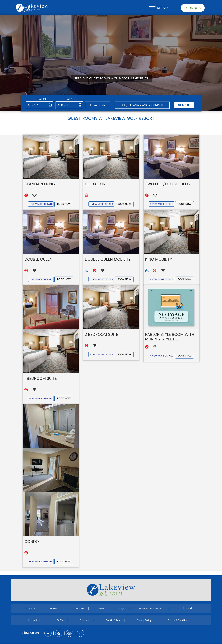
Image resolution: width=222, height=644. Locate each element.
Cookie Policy (113, 621)
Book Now (193, 8)
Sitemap (84, 621)
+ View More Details (41, 204)
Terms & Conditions (179, 621)
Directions (78, 609)
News (101, 609)
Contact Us (34, 621)
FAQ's (60, 621)
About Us (30, 609)
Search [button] (184, 105)
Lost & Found (185, 609)
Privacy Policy (144, 621)
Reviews (54, 609)
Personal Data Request (151, 609)
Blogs (122, 609)
